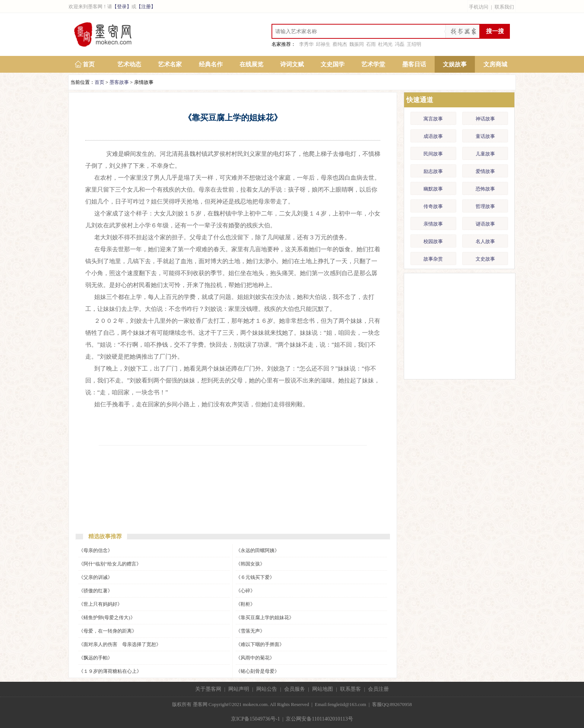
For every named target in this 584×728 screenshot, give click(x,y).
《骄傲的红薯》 (96, 591)
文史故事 (485, 259)
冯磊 (400, 44)
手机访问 (479, 7)
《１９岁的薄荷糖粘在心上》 (110, 671)
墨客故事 (119, 82)
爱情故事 (485, 171)
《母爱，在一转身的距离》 (108, 631)
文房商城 (495, 64)
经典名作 (211, 64)
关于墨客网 (208, 689)
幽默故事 (433, 189)
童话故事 (485, 136)
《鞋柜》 (245, 604)
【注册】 (146, 7)
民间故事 (433, 154)
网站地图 (323, 689)
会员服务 (295, 689)
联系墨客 (350, 689)
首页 (89, 64)
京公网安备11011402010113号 (319, 719)
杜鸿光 (385, 44)
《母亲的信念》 (96, 550)
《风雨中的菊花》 (255, 658)
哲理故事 (485, 206)
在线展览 (251, 64)
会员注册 (378, 689)
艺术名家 (170, 64)
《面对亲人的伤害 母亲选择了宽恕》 (120, 644)
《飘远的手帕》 (96, 658)
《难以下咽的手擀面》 (260, 644)
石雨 (371, 44)
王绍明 (414, 44)
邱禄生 (323, 44)
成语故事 (433, 136)
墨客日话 (414, 64)
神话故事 (485, 119)
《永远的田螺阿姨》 (258, 550)
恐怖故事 (485, 189)
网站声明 (239, 689)
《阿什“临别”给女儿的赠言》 (110, 564)
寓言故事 (433, 119)
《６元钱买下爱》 (255, 577)
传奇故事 (433, 206)
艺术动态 (129, 64)
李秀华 (306, 44)
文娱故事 (455, 64)
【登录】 (122, 7)
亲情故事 (433, 224)
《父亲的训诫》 (96, 577)
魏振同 (357, 44)
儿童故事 (485, 154)
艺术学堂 (373, 64)
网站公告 (267, 689)
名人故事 (485, 241)
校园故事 (433, 241)
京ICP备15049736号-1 (255, 719)
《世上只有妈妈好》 (100, 604)
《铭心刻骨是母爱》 (258, 671)
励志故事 (433, 171)
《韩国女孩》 (250, 564)
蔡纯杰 (340, 44)
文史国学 (333, 64)
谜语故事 (485, 224)
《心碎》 (245, 591)
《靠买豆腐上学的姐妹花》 (265, 617)
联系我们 (504, 7)
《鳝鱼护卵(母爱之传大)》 (107, 617)
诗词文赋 (292, 64)
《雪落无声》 (250, 631)
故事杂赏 (433, 259)
